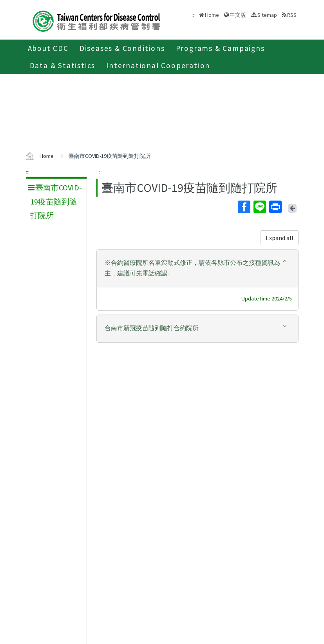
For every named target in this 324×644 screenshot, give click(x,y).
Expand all (280, 238)
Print (275, 207)
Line (259, 207)
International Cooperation (158, 65)
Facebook (244, 207)
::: (28, 172)
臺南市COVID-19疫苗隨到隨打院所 (110, 156)
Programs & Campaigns (220, 48)
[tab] (197, 269)
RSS (292, 15)
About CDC (48, 48)
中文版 (238, 15)
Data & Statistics (63, 65)
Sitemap (267, 15)
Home (212, 15)
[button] (197, 268)
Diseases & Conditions (122, 48)
